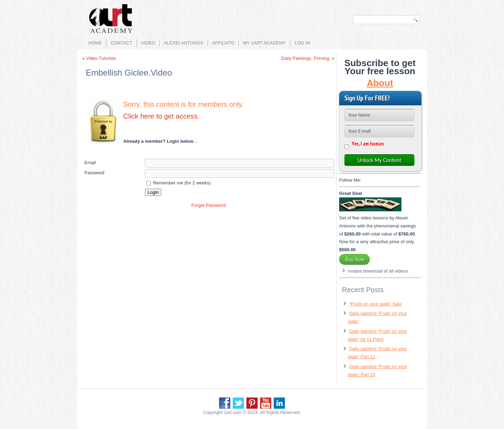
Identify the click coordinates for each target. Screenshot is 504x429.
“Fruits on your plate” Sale (376, 304)
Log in (302, 43)
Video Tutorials (101, 58)
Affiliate (223, 43)
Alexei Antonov (183, 43)
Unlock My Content (380, 160)
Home (95, 43)
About (380, 83)
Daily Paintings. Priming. (306, 58)
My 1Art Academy (264, 43)
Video (148, 43)
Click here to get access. (161, 116)
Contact (121, 43)
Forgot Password (209, 205)
